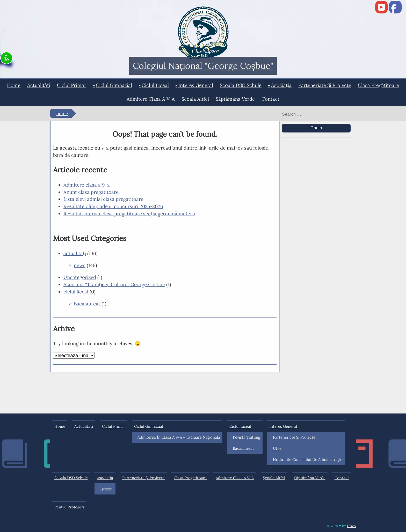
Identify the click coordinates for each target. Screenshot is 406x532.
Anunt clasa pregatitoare (91, 192)
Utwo (351, 526)
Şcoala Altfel (195, 99)
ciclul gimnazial (114, 85)
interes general (196, 85)
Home (14, 85)
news (80, 265)
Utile (277, 448)
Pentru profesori (69, 507)
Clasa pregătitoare (378, 85)
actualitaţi (75, 253)
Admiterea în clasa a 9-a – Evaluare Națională (179, 437)
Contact (270, 99)
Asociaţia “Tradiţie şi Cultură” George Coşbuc (114, 284)
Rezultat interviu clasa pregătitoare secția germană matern (129, 213)
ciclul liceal (155, 85)
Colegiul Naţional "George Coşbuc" (203, 66)
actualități (39, 85)
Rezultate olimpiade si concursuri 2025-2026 (113, 206)
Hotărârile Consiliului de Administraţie (308, 459)
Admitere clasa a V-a (151, 99)
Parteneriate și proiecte (325, 85)
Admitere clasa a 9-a (87, 185)
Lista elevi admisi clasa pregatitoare (103, 199)
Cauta (316, 128)
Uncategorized (80, 277)
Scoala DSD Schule (241, 85)
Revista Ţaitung (247, 437)
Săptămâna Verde (235, 99)
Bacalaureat (87, 304)
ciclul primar (72, 85)
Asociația (281, 85)
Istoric (106, 489)
